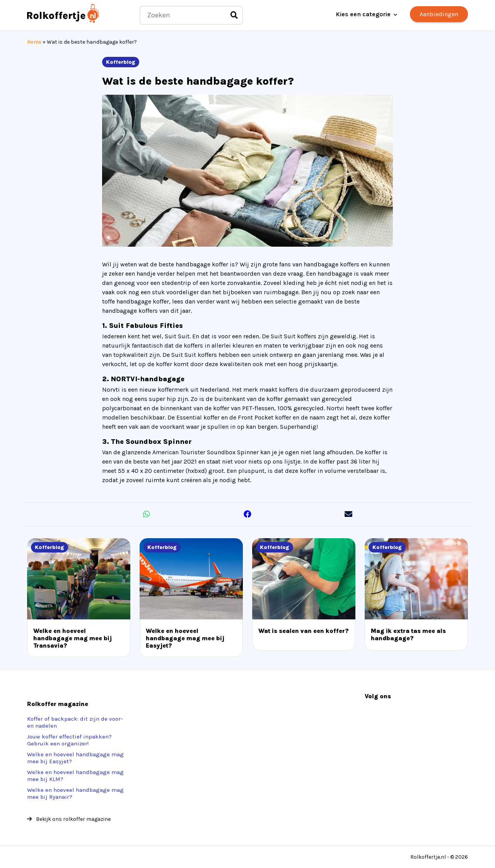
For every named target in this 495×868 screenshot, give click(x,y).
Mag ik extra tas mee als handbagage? (408, 634)
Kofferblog (121, 62)
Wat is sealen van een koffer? (304, 631)
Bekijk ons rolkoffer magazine (69, 819)
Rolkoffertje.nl (428, 857)
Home (34, 42)
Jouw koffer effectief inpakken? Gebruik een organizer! (69, 740)
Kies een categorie (363, 14)
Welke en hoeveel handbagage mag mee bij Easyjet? (185, 638)
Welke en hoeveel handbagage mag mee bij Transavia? (73, 638)
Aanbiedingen (439, 14)
